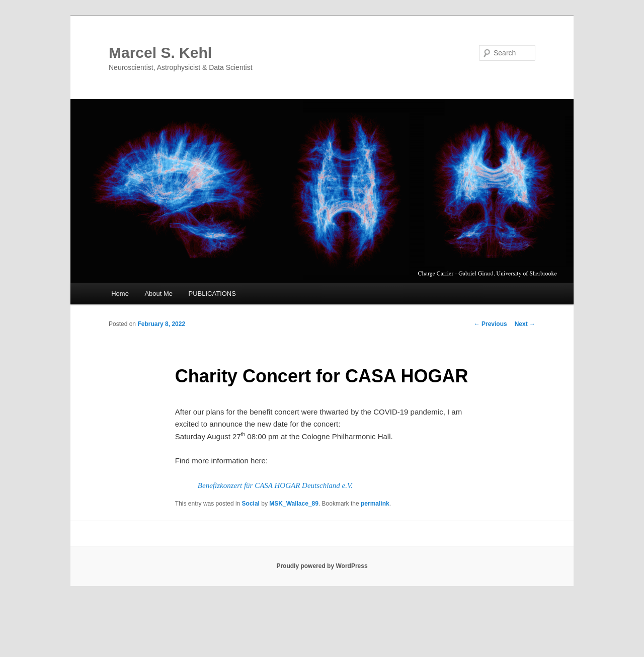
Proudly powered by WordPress (322, 566)
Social (251, 504)
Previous (491, 324)
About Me (158, 294)
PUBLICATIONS (212, 294)
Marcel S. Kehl (160, 53)
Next (525, 324)
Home (120, 294)
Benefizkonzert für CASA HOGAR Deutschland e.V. (275, 485)
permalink (375, 504)
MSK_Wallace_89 (294, 504)
